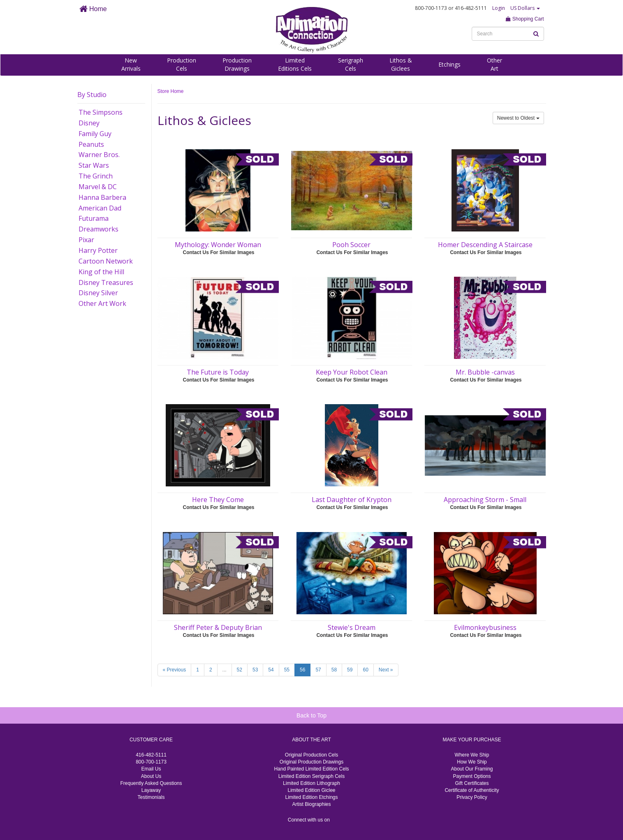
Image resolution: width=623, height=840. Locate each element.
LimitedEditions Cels (295, 64)
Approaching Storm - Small (485, 500)
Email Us (151, 769)
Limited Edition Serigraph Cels (311, 776)
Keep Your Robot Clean (352, 372)
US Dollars (525, 8)
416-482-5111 (151, 755)
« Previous (175, 670)
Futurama (94, 218)
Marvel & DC (98, 187)
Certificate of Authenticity (472, 790)
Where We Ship (472, 755)
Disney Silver (98, 293)
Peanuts (91, 144)
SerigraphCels (351, 64)
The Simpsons (101, 112)
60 (365, 670)
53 (255, 670)
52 (240, 670)
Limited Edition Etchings (311, 797)
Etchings (449, 64)
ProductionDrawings (237, 64)
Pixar (86, 240)
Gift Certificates (472, 783)
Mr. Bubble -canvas (485, 372)
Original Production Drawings (311, 762)
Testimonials (151, 797)
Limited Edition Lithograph (311, 783)
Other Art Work (102, 303)
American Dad (100, 208)
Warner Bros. (99, 155)
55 (287, 670)
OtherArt (494, 64)
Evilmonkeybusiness (485, 627)
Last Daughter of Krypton (352, 500)
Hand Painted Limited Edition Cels (311, 769)
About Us (151, 776)
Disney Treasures (106, 282)
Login (499, 8)
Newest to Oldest (518, 118)
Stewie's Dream (352, 627)
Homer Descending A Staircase (485, 245)
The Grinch (96, 176)
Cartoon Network (106, 261)
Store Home (171, 91)
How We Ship (472, 762)
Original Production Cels (311, 755)
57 (318, 670)
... (225, 670)
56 (302, 670)
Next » (386, 670)
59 (350, 670)
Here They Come (218, 500)
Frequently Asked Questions (151, 783)
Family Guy (95, 134)
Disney (89, 123)
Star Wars (94, 165)
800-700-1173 (151, 762)
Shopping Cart (525, 19)
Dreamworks (98, 229)
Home (93, 9)
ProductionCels (182, 64)
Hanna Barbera (102, 197)
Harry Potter (98, 250)
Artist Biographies (311, 804)
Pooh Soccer (351, 245)
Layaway (151, 790)
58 (334, 670)
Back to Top (311, 715)
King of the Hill (101, 272)
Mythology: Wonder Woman (218, 245)
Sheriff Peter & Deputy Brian (218, 627)
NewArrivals (131, 64)
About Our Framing (472, 769)
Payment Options (472, 776)
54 (271, 670)
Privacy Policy (472, 797)
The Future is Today (218, 372)
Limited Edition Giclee (311, 790)
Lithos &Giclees (401, 64)
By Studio (92, 95)
